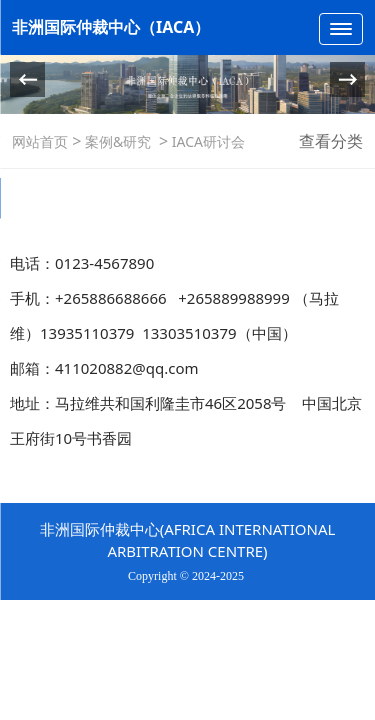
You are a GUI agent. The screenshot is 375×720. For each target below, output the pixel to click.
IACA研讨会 (206, 141)
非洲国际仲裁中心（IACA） (111, 27)
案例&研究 (118, 141)
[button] (347, 79)
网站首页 (40, 141)
